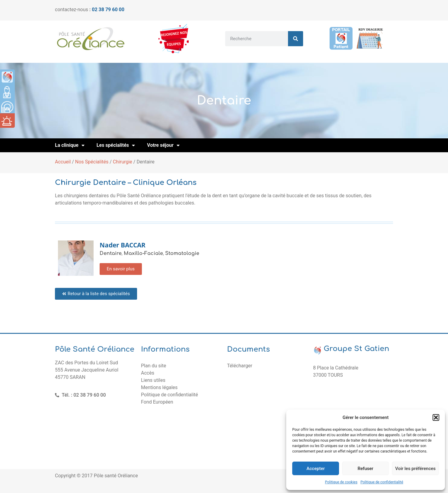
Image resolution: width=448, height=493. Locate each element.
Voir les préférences (415, 469)
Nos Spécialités (92, 162)
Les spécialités (116, 145)
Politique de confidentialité (382, 482)
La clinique (70, 145)
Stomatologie (182, 253)
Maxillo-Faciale (143, 253)
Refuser (365, 469)
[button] (436, 417)
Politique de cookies (341, 482)
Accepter (315, 469)
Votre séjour (163, 145)
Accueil (63, 162)
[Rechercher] (296, 39)
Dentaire (111, 253)
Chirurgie (123, 162)
